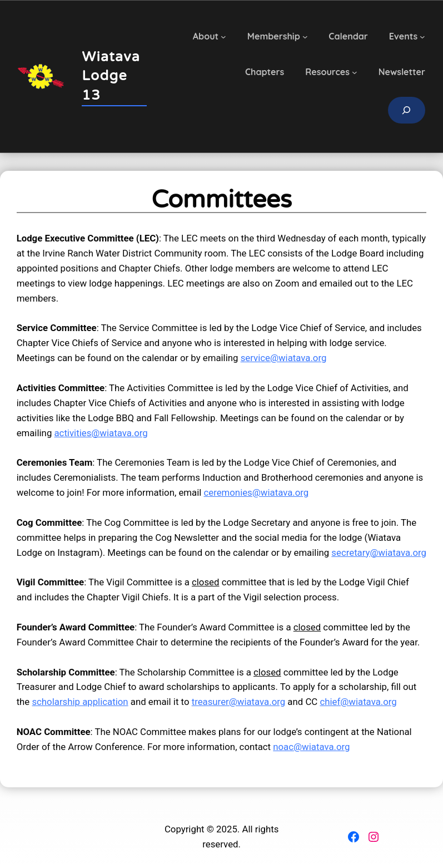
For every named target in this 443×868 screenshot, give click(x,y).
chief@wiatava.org (358, 702)
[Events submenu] (422, 37)
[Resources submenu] (355, 72)
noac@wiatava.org (311, 747)
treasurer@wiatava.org (239, 702)
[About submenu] (223, 37)
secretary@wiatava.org (379, 553)
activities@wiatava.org (101, 433)
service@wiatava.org (284, 358)
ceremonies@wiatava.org (256, 492)
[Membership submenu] (305, 37)
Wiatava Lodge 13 (111, 76)
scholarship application (80, 702)
